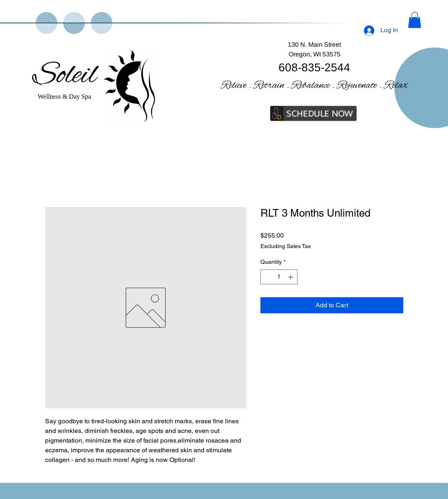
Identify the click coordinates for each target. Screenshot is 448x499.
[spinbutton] (279, 277)
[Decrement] (267, 277)
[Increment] (291, 277)
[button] (415, 20)
